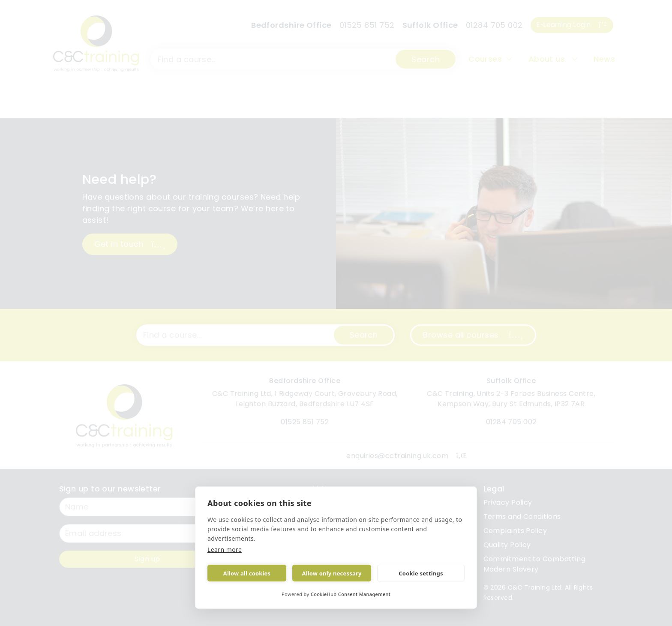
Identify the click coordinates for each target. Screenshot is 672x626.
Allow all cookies (247, 573)
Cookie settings (421, 573)
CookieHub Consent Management (350, 594)
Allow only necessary (331, 573)
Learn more (225, 550)
